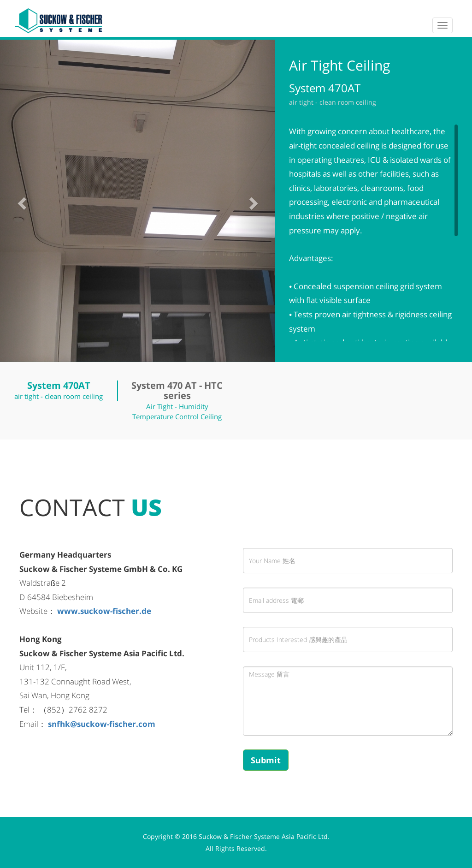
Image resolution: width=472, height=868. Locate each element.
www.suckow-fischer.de (104, 611)
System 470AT (59, 385)
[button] (21, 201)
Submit (266, 760)
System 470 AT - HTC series (177, 390)
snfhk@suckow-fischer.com (102, 724)
